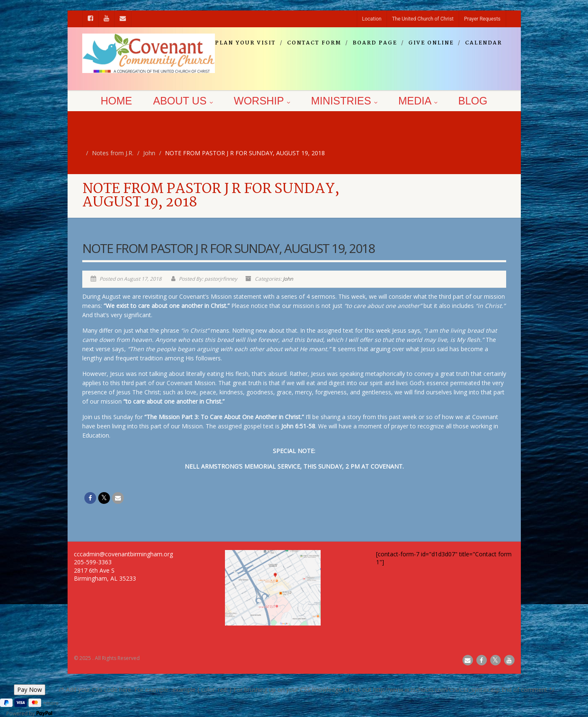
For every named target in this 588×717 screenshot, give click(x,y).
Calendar (483, 43)
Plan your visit (245, 43)
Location (372, 19)
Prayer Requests (482, 19)
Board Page (375, 43)
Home (116, 101)
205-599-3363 (93, 562)
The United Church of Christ (423, 19)
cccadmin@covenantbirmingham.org (123, 554)
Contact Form (314, 43)
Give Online (431, 43)
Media (418, 101)
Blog (473, 101)
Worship (262, 101)
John (288, 279)
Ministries (344, 101)
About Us (183, 101)
